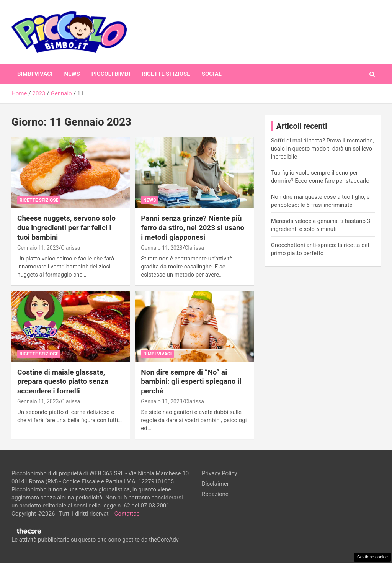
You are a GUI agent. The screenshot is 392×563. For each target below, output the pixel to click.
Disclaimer (215, 484)
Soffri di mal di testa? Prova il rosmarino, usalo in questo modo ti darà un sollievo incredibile (323, 149)
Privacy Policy (219, 473)
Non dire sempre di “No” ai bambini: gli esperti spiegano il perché (191, 381)
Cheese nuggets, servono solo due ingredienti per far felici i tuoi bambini (66, 227)
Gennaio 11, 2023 (38, 248)
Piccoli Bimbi (111, 74)
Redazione (215, 494)
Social (212, 74)
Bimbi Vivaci (35, 74)
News (72, 74)
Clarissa (70, 248)
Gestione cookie (372, 557)
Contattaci (128, 514)
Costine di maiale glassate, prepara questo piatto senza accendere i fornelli (63, 381)
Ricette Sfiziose (166, 74)
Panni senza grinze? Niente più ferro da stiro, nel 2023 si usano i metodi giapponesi (193, 227)
